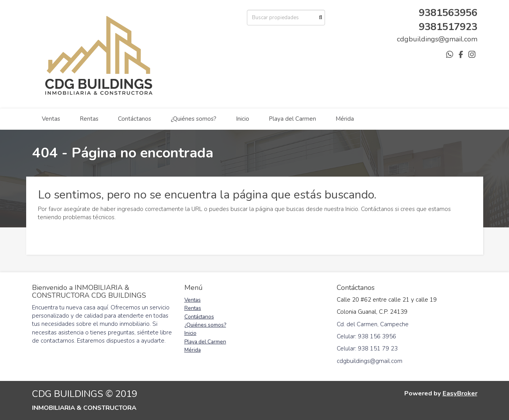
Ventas (51, 119)
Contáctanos (135, 119)
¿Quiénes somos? (194, 119)
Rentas (89, 119)
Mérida (345, 119)
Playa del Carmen (292, 119)
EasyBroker (460, 393)
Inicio (243, 119)
